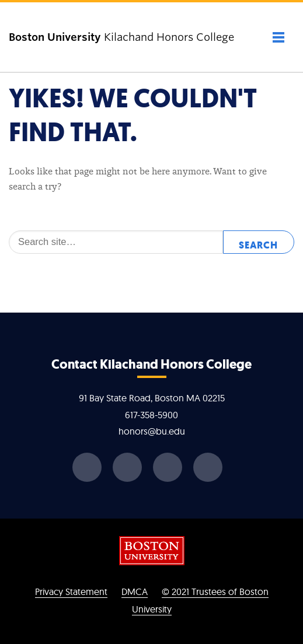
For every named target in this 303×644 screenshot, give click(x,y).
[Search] (116, 242)
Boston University (152, 551)
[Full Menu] (266, 37)
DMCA (135, 591)
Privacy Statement (71, 591)
